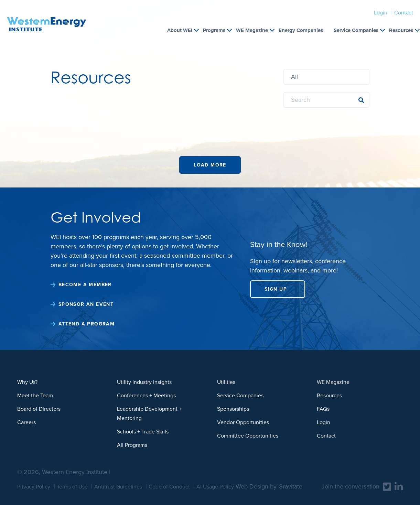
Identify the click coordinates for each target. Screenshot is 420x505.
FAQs (323, 409)
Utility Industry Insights (144, 382)
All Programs (132, 445)
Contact (404, 13)
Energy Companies (301, 30)
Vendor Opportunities (243, 422)
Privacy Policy (34, 487)
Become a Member (85, 285)
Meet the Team (35, 395)
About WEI (180, 30)
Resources (401, 30)
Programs (214, 30)
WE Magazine (252, 30)
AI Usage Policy (215, 487)
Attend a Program (87, 324)
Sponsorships (233, 409)
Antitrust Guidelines (118, 487)
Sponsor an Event (86, 304)
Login (381, 13)
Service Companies (356, 30)
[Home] (47, 16)
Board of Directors (39, 409)
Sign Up (276, 289)
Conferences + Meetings (146, 395)
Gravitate (290, 486)
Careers (26, 422)
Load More (210, 165)
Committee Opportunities (248, 436)
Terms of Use (72, 487)
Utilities (226, 382)
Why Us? (27, 382)
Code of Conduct (169, 487)
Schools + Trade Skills (143, 432)
